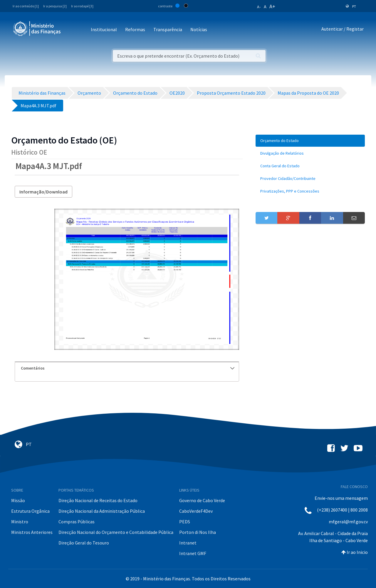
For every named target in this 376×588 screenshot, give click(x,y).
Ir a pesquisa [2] (55, 6)
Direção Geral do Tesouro (84, 543)
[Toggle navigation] (70, 30)
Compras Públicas (77, 522)
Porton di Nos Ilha (198, 532)
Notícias (199, 29)
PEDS (185, 522)
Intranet (188, 543)
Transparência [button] (168, 29)
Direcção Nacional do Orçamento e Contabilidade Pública (116, 532)
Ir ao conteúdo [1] (26, 6)
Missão (18, 500)
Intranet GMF (193, 553)
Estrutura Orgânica (30, 511)
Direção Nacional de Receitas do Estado (98, 500)
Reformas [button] (135, 29)
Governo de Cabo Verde (202, 500)
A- (259, 7)
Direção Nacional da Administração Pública (102, 511)
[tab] (127, 368)
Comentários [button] (128, 368)
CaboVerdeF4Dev (196, 511)
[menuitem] (310, 141)
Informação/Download (43, 192)
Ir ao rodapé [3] (82, 6)
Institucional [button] (104, 29)
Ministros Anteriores (32, 532)
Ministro (20, 522)
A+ (272, 6)
